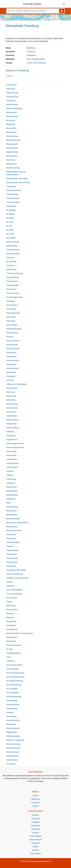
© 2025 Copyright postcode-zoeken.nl (35, 861)
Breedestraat (12, 156)
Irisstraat (10, 380)
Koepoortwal (12, 424)
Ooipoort (10, 546)
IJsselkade (11, 376)
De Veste (10, 234)
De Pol (9, 226)
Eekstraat (10, 258)
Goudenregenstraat (14, 297)
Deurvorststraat (13, 242)
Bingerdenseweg (13, 140)
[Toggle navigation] (64, 4)
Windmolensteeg (13, 744)
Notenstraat (11, 538)
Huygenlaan (11, 364)
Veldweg (10, 712)
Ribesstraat (11, 606)
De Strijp (10, 230)
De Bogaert (11, 210)
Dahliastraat (11, 206)
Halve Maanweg (13, 313)
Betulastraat (11, 132)
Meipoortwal (11, 511)
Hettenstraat (11, 353)
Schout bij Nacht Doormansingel (20, 633)
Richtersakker (12, 610)
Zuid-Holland (36, 854)
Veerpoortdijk (12, 701)
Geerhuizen (11, 289)
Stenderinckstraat (14, 645)
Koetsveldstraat (13, 428)
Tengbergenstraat (14, 653)
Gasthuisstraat (12, 285)
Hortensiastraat (13, 360)
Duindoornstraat (13, 250)
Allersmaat (11, 89)
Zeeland (35, 850)
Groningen (36, 829)
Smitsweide (11, 641)
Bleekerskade (12, 144)
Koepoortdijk (12, 416)
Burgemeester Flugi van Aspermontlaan (16, 173)
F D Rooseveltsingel (15, 273)
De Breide (10, 214)
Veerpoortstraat (13, 705)
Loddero (10, 475)
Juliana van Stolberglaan (17, 384)
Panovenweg (12, 562)
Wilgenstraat (12, 732)
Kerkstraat (11, 392)
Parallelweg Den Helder (16, 570)
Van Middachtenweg (15, 681)
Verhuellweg (11, 716)
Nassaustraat (12, 527)
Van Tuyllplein (12, 689)
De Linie (10, 222)
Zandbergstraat (13, 756)
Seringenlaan (12, 637)
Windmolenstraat (13, 748)
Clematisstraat (12, 194)
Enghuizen (11, 266)
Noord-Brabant (36, 836)
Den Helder (11, 238)
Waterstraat (11, 724)
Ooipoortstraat (12, 550)
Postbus (10, 582)
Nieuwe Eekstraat (14, 530)
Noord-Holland (35, 840)
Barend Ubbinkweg (14, 108)
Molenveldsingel (13, 519)
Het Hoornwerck (13, 341)
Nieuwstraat (11, 534)
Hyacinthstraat (12, 368)
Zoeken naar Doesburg (36, 63)
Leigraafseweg (12, 463)
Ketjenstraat (11, 396)
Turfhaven (10, 661)
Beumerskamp (12, 136)
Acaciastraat (11, 85)
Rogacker (10, 617)
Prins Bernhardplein (15, 590)
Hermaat (10, 337)
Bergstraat (11, 124)
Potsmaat (10, 586)
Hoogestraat (11, 356)
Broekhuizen (12, 164)
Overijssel (35, 843)
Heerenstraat (12, 325)
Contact (35, 806)
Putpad (9, 602)
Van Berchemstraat (14, 665)
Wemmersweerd (13, 728)
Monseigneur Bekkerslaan (17, 523)
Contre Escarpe (13, 202)
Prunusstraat (12, 598)
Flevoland (35, 819)
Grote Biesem (12, 305)
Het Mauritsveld (13, 349)
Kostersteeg (11, 451)
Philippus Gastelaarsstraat (17, 578)
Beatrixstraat (12, 112)
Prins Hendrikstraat (14, 594)
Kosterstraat (11, 455)
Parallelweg (11, 566)
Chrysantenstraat (13, 190)
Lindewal (10, 471)
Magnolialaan (12, 491)
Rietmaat (10, 614)
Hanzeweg (11, 321)
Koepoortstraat (12, 420)
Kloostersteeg (12, 404)
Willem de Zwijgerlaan (15, 740)
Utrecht (35, 847)
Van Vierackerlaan (14, 697)
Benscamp (11, 120)
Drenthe (36, 815)
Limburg (35, 833)
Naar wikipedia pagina (36, 59)
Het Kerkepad (12, 345)
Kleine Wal (11, 400)
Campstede (11, 186)
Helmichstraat (12, 333)
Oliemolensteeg (13, 542)
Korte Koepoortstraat (15, 443)
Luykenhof (11, 483)
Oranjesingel (12, 554)
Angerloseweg (12, 93)
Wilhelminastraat (13, 736)
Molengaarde (12, 515)
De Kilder (10, 218)
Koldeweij (10, 432)
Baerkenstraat (12, 105)
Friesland (35, 822)
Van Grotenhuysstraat (15, 673)
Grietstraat (11, 301)
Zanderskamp (12, 760)
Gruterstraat (11, 309)
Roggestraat (11, 621)
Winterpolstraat (13, 752)
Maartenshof (12, 487)
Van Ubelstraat (12, 693)
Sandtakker (11, 625)
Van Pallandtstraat (14, 685)
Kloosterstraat (12, 408)
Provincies (35, 803)
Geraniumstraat (13, 293)
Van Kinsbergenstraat (15, 677)
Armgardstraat (12, 97)
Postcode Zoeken (32, 4)
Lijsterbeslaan (12, 467)
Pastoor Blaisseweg (15, 574)
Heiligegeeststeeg (14, 329)
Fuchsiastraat (12, 281)
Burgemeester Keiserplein (17, 178)
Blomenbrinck (12, 148)
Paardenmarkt (12, 558)
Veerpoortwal (12, 708)
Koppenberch (12, 440)
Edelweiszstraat (13, 254)
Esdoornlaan (12, 269)
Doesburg (31, 52)
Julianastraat (12, 388)
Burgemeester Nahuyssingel (18, 182)
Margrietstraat (12, 495)
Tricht (9, 657)
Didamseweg (12, 246)
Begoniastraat (12, 116)
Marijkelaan (11, 499)
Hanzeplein (11, 317)
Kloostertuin (11, 412)
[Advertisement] (35, 33)
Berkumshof (11, 128)
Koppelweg (11, 436)
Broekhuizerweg (13, 168)
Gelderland (31, 55)
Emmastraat (11, 262)
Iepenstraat (11, 372)
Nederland (35, 799)
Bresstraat (11, 160)
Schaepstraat (12, 629)
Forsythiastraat (12, 277)
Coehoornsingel (13, 198)
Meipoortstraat (12, 507)
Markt (9, 503)
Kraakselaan (12, 459)
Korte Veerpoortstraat (15, 447)
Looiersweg (11, 479)
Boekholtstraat (12, 152)
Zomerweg (11, 764)
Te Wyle (10, 649)
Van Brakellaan (13, 669)
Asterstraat (11, 101)
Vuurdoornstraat (13, 720)
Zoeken (35, 796)
